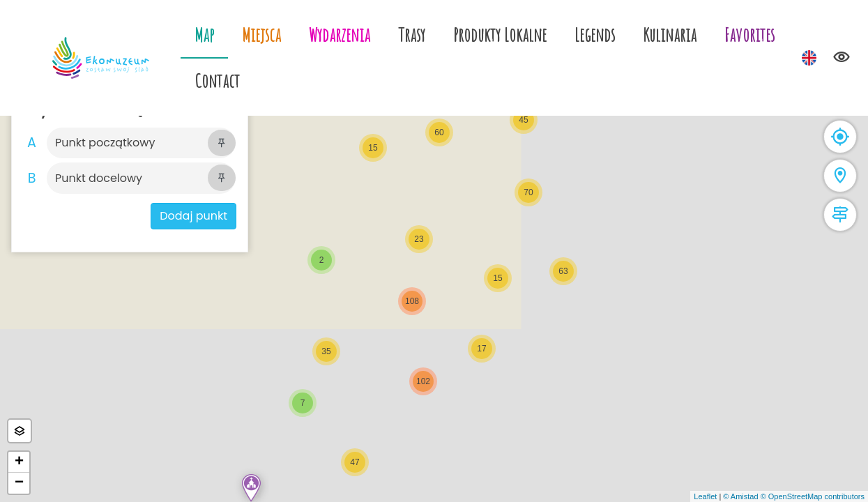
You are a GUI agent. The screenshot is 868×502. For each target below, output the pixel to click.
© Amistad (740, 496)
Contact (217, 81)
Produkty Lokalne (500, 35)
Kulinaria (670, 35)
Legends (595, 35)
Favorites (749, 35)
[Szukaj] (128, 143)
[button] (251, 488)
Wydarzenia (340, 35)
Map (204, 35)
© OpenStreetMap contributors (813, 496)
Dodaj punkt (193, 216)
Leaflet (705, 496)
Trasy (412, 35)
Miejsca (261, 35)
